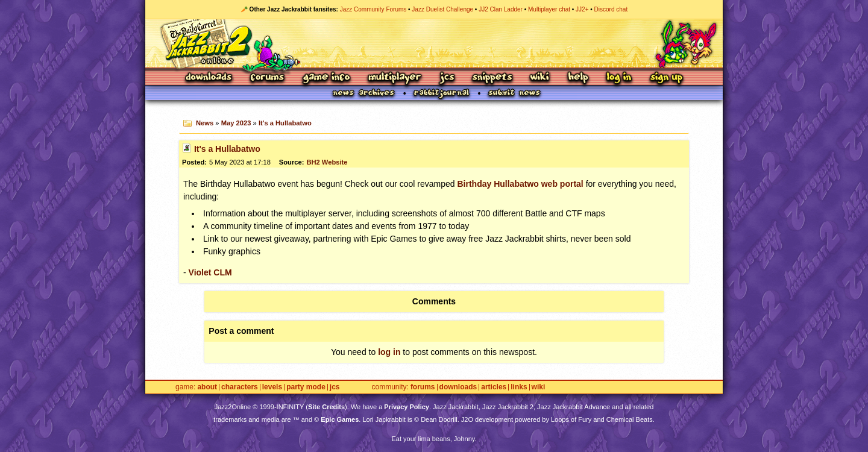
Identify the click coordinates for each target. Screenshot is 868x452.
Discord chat (611, 9)
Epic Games (340, 419)
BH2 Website (327, 162)
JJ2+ (582, 9)
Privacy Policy (407, 407)
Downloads (209, 78)
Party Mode (306, 387)
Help (578, 78)
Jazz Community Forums (373, 9)
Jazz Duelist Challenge (442, 9)
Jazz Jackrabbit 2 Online (434, 43)
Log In (619, 78)
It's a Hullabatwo (285, 123)
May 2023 (236, 123)
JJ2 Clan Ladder (501, 9)
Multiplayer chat (549, 9)
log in (389, 352)
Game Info (326, 78)
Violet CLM (210, 272)
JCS (447, 78)
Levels (272, 387)
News (205, 123)
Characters (240, 387)
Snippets (492, 78)
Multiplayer (395, 78)
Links (519, 387)
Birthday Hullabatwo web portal (520, 184)
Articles (494, 387)
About (207, 387)
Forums (268, 78)
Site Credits (326, 407)
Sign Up (666, 78)
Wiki (540, 78)
